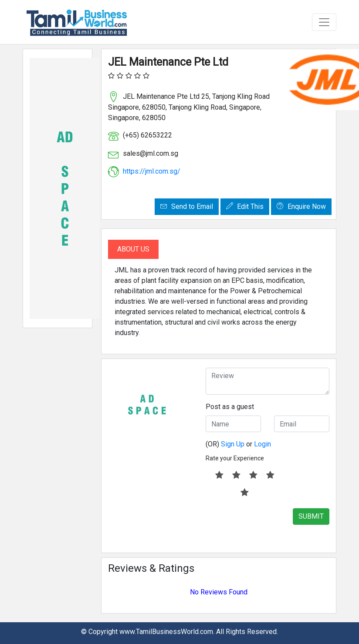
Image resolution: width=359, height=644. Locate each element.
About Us (133, 249)
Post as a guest (230, 407)
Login (262, 444)
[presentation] (272, 525)
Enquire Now (301, 206)
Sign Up (233, 444)
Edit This (245, 206)
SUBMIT (311, 516)
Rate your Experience (235, 458)
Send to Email (187, 206)
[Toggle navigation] (324, 22)
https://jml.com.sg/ (152, 171)
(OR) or (238, 444)
